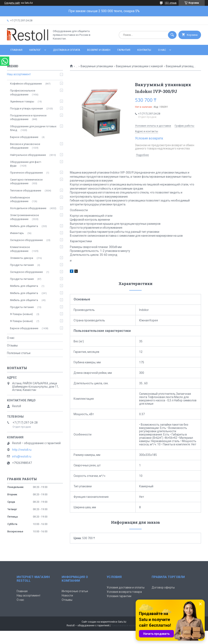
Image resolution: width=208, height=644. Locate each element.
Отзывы (12, 345)
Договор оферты (163, 587)
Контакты (144, 50)
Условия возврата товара (124, 592)
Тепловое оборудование (26, 191)
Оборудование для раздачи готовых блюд (33, 128)
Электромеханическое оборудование (24, 217)
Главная (16, 50)
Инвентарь (17, 233)
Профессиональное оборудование (23, 92)
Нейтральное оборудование (28, 155)
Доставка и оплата (67, 50)
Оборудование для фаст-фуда (26, 164)
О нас (162, 50)
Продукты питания (22, 265)
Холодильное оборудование (28, 208)
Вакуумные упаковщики (97, 66)
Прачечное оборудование (26, 173)
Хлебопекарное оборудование (20, 199)
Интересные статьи (75, 591)
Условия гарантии (119, 596)
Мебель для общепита (24, 226)
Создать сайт (12, 3)
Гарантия (124, 50)
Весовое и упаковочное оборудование (25, 146)
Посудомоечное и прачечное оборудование (28, 117)
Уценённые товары (22, 101)
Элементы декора (22, 258)
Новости (67, 595)
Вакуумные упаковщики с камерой (139, 66)
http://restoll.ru (22, 450)
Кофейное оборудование (26, 84)
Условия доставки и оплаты (126, 587)
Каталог (35, 50)
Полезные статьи (19, 353)
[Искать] (172, 35)
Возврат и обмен (99, 50)
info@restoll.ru (22, 456)
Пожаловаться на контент (126, 625)
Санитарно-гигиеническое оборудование (26, 181)
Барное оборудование (24, 137)
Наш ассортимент (19, 74)
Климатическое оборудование (20, 249)
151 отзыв (171, 3)
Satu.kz (122, 622)
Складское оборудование (26, 240)
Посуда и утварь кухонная (26, 108)
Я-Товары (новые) (21, 314)
